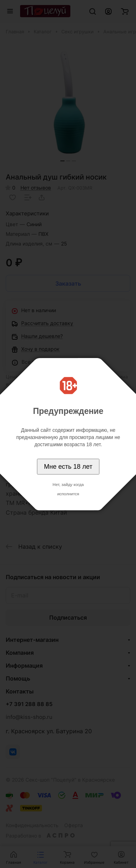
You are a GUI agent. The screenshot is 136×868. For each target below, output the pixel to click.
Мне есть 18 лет (68, 467)
